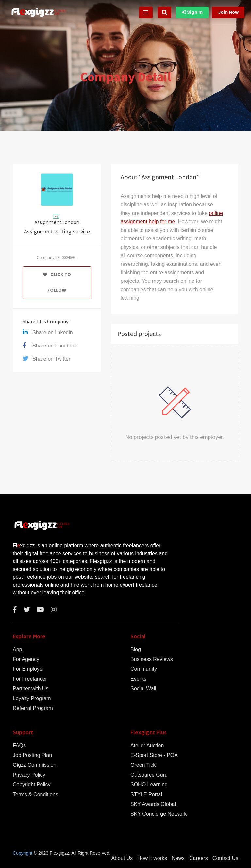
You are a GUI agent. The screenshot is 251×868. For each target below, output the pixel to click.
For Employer (28, 669)
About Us (122, 858)
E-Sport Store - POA (154, 755)
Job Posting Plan (32, 755)
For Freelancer (30, 679)
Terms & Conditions (35, 795)
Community (144, 669)
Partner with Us (31, 689)
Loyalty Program (32, 699)
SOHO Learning (149, 785)
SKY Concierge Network (159, 814)
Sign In (192, 12)
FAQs (19, 746)
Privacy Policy (29, 775)
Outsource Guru (149, 775)
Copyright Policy (32, 785)
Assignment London (57, 222)
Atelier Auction (147, 746)
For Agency (26, 659)
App (17, 650)
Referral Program (33, 708)
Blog (136, 650)
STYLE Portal (146, 795)
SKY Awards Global (153, 804)
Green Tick (143, 765)
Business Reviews (152, 659)
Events (138, 679)
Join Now (228, 12)
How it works (152, 858)
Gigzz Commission (34, 765)
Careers (199, 858)
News (178, 858)
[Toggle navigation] (146, 12)
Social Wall (143, 689)
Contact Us (225, 858)
